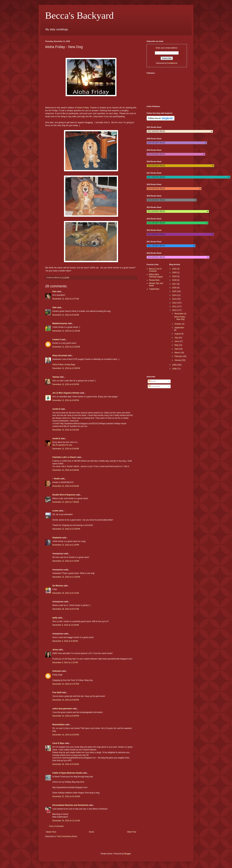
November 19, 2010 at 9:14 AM (66, 593)
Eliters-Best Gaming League (156, 276)
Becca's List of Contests (155, 270)
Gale (54, 307)
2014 (175, 295)
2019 (175, 276)
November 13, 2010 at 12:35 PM (66, 529)
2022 (175, 269)
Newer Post (51, 832)
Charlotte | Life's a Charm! (64, 457)
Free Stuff (57, 692)
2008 (175, 369)
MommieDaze (59, 725)
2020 (175, 273)
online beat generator (62, 709)
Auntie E (56, 409)
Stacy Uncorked (60, 356)
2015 (175, 291)
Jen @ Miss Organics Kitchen (66, 393)
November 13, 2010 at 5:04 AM (66, 449)
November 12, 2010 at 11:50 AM (66, 347)
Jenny (55, 650)
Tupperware (154, 289)
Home (92, 832)
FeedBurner (172, 63)
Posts (152, 381)
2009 (175, 365)
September (179, 328)
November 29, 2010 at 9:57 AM (66, 609)
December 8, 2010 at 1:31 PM (65, 663)
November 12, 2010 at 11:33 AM (66, 331)
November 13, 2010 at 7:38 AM (66, 502)
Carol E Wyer (58, 743)
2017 (175, 284)
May (177, 345)
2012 (175, 303)
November (179, 314)
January (178, 360)
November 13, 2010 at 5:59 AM (66, 470)
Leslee (55, 511)
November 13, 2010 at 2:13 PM (66, 545)
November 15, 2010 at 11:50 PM (66, 577)
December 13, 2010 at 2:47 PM (66, 684)
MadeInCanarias (60, 323)
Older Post (132, 832)
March (177, 353)
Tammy (56, 377)
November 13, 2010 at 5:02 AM (66, 430)
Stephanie (57, 538)
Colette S (57, 340)
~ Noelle (56, 479)
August (178, 334)
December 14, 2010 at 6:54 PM (66, 735)
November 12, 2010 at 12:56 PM (66, 368)
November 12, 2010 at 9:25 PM (66, 384)
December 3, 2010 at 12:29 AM (66, 625)
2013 (175, 299)
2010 (175, 310)
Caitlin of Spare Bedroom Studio (67, 773)
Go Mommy (58, 586)
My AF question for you (62, 445)
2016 (175, 288)
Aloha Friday (83, 108)
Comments (154, 386)
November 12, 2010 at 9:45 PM (66, 400)
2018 (175, 280)
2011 (175, 307)
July (176, 338)
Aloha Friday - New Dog (180, 318)
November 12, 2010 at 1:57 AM (66, 299)
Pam (54, 292)
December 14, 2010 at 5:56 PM (66, 700)
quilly (55, 618)
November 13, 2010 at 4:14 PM (66, 561)
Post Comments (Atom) (67, 836)
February (179, 356)
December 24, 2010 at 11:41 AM (66, 821)
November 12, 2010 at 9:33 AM (66, 315)
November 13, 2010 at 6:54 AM (66, 486)
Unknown (57, 671)
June (177, 341)
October (178, 324)
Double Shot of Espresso (64, 495)
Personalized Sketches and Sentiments (70, 805)
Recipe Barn (154, 280)
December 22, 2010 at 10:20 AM (66, 796)
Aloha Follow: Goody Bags (64, 365)
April (177, 349)
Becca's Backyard (79, 15)
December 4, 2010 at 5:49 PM (65, 641)
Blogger (128, 854)
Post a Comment (56, 826)
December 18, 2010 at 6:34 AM (66, 764)
